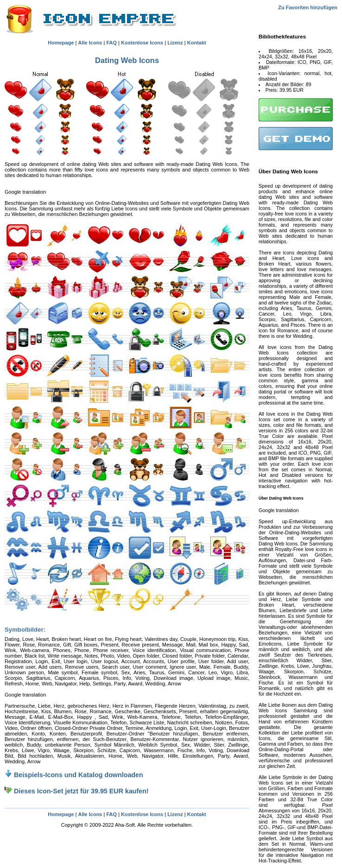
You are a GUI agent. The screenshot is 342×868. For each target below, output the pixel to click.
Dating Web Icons (127, 60)
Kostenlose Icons (142, 43)
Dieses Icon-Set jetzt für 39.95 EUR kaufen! (77, 791)
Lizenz (175, 43)
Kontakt (197, 43)
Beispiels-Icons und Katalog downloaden (74, 775)
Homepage (61, 43)
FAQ (111, 43)
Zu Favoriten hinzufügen (308, 7)
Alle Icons (90, 43)
